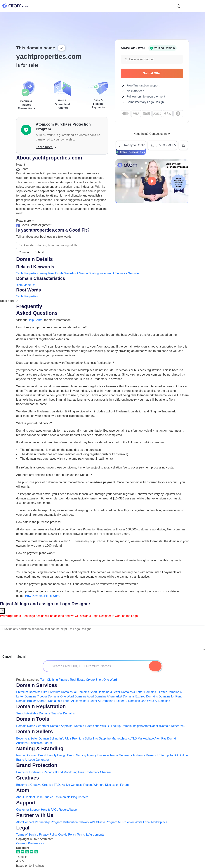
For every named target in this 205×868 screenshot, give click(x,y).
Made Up (29, 285)
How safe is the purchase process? (39, 522)
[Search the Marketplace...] (62, 245)
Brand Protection (37, 765)
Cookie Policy (67, 835)
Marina (83, 273)
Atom (23, 790)
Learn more (46, 147)
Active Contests (72, 785)
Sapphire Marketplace (113, 738)
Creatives (28, 778)
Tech (43, 680)
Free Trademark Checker (95, 772)
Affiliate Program (106, 822)
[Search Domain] (155, 666)
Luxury (43, 273)
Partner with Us (35, 815)
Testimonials (62, 797)
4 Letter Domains (145, 692)
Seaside (133, 273)
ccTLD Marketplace (141, 738)
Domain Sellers (34, 731)
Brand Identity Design (52, 755)
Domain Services (37, 685)
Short (99, 680)
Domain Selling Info (52, 738)
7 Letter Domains (48, 696)
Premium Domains (28, 692)
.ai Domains (81, 692)
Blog (74, 797)
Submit (39, 252)
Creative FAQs (52, 785)
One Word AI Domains (155, 701)
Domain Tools (33, 719)
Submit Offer (161, 73)
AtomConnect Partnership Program (39, 822)
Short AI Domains (48, 701)
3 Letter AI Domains (73, 701)
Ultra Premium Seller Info (82, 738)
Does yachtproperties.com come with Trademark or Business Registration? (65, 363)
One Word (110, 680)
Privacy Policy (48, 835)
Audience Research (146, 755)
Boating (94, 273)
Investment (107, 273)
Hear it (21, 165)
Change (24, 252)
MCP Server (126, 822)
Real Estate (56, 273)
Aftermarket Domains (121, 696)
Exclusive (121, 273)
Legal (23, 828)
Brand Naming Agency (82, 755)
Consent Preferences (30, 843)
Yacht (20, 273)
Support (26, 803)
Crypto (90, 680)
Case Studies (45, 797)
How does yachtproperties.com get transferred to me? (51, 327)
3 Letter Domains (121, 692)
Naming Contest (27, 755)
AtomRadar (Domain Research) (164, 726)
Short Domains (100, 692)
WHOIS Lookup (110, 726)
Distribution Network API (79, 822)
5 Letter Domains (168, 692)
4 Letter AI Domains (100, 701)
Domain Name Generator (33, 726)
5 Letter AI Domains (127, 701)
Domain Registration (41, 706)
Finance (64, 680)
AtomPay (160, 738)
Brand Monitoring (66, 772)
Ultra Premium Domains (57, 692)
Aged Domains (97, 696)
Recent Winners (94, 785)
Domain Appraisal (61, 726)
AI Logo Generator (37, 760)
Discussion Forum (40, 743)
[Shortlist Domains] (185, 6)
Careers (83, 797)
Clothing (52, 680)
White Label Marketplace (151, 822)
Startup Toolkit (169, 755)
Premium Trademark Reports (35, 772)
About (20, 797)
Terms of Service (27, 835)
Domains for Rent (170, 696)
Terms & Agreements (91, 835)
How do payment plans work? (36, 553)
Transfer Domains (63, 713)
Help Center (35, 320)
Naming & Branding (40, 748)
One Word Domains (73, 696)
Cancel (7, 657)
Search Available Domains (34, 713)
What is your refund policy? (34, 423)
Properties (31, 273)
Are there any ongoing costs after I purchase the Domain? (54, 475)
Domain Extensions (87, 726)
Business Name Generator (115, 755)
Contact (30, 797)
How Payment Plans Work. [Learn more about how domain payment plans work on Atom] (43, 596)
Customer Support (29, 810)
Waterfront (71, 273)
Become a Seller (27, 738)
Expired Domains (147, 696)
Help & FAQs (49, 810)
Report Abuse (68, 810)
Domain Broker (26, 701)
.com (19, 285)
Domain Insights (132, 726)
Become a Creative (29, 785)
